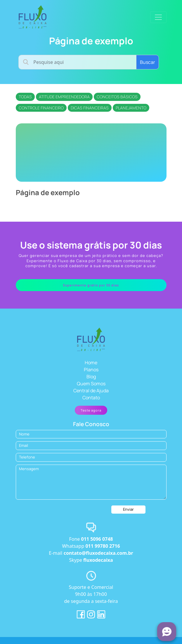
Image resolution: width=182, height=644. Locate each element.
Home (91, 363)
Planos (91, 370)
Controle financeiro (41, 108)
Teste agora (91, 410)
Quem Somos (91, 384)
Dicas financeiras (90, 108)
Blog (91, 377)
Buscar (148, 62)
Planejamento (131, 108)
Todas (25, 97)
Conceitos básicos (117, 97)
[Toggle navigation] (158, 17)
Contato (91, 398)
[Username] (77, 62)
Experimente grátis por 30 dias (91, 285)
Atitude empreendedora (64, 97)
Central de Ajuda (91, 391)
